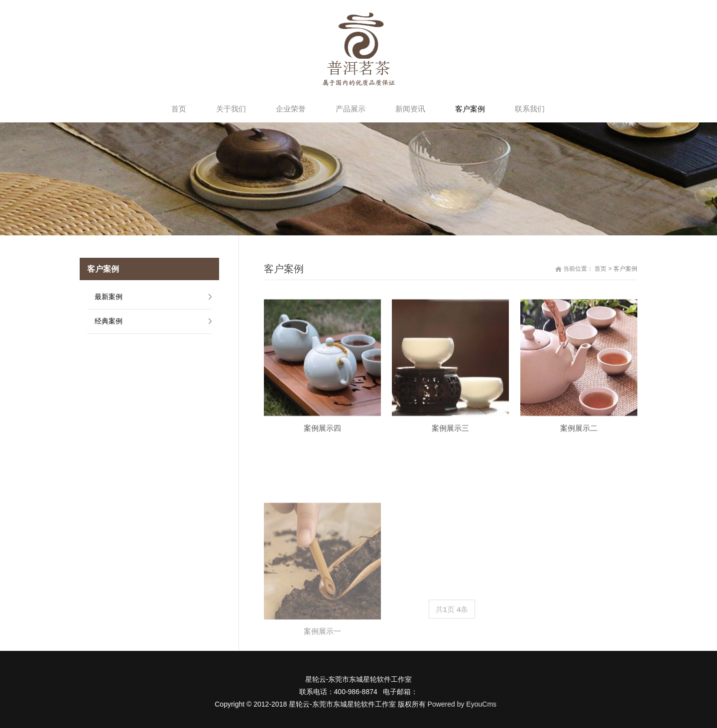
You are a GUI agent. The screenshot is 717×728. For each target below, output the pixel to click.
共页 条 (452, 609)
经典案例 (109, 321)
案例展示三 (450, 449)
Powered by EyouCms (461, 704)
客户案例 (625, 269)
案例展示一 (322, 706)
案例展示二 (579, 449)
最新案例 (109, 297)
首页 (600, 269)
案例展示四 (322, 449)
